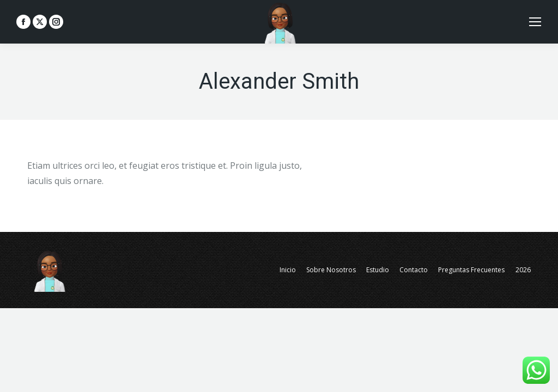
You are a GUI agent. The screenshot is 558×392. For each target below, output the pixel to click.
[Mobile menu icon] (535, 22)
